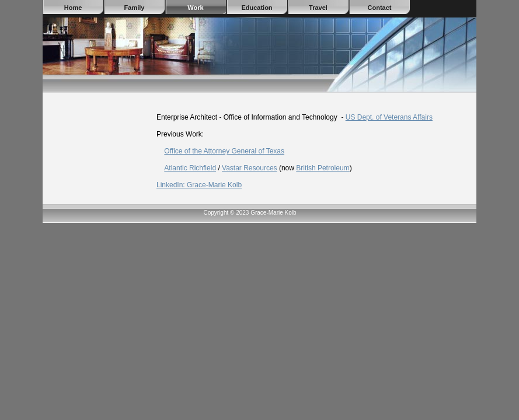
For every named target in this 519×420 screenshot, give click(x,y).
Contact (380, 8)
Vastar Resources (249, 168)
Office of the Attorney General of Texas (224, 151)
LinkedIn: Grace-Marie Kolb (199, 185)
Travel (318, 8)
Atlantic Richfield (190, 168)
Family (135, 8)
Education (257, 8)
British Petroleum (323, 168)
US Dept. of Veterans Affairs (389, 117)
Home (73, 8)
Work (195, 8)
